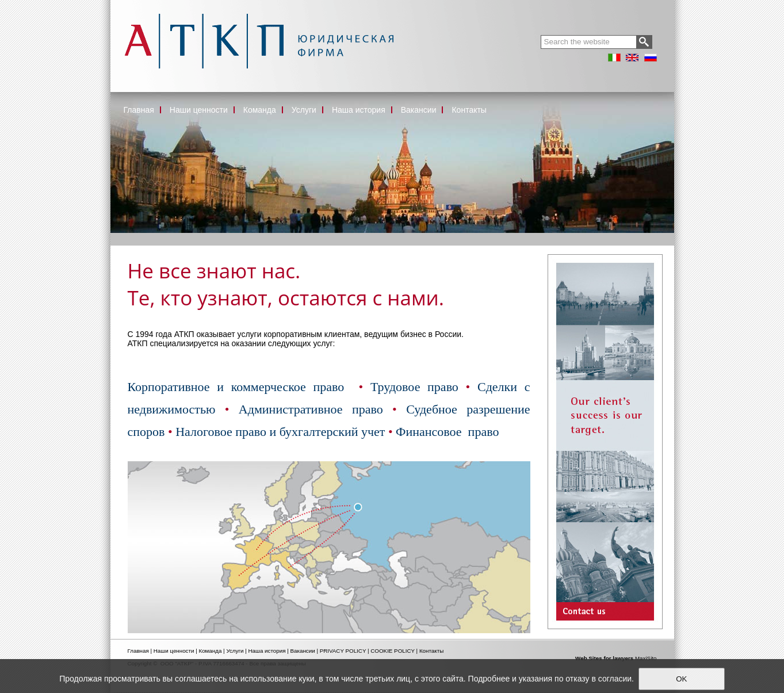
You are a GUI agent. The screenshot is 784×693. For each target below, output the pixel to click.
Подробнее (489, 679)
